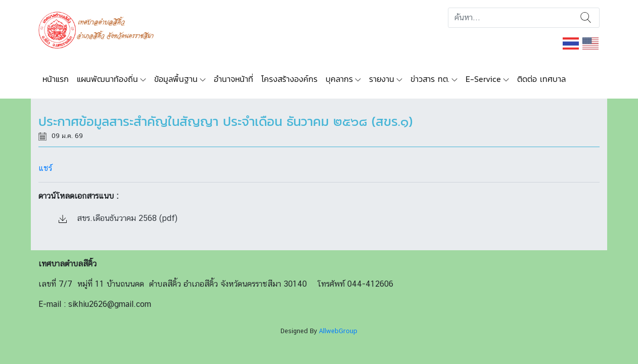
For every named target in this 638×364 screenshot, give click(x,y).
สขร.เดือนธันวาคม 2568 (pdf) (118, 218)
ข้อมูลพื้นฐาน (176, 79)
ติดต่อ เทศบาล (541, 79)
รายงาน (382, 79)
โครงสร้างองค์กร (289, 79)
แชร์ (45, 168)
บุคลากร (339, 79)
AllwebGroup (338, 331)
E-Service (483, 79)
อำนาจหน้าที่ (234, 79)
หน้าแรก (56, 79)
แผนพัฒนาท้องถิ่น (107, 79)
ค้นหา (586, 18)
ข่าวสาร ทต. (430, 79)
